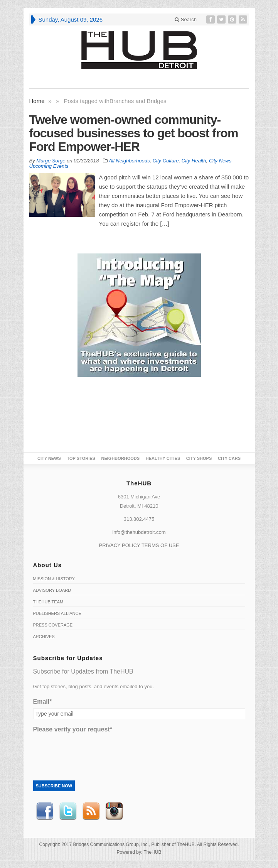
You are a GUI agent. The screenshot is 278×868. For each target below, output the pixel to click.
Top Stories (81, 458)
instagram (114, 811)
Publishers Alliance (57, 613)
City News (220, 161)
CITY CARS (229, 458)
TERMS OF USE (160, 545)
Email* (43, 702)
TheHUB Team (48, 602)
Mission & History (54, 579)
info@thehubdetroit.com (139, 532)
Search (186, 19)
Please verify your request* (73, 729)
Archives (44, 637)
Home (37, 101)
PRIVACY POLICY (120, 545)
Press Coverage (53, 625)
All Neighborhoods (129, 161)
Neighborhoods (121, 458)
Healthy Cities (163, 458)
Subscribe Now (54, 786)
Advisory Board (52, 590)
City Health (194, 161)
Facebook (45, 811)
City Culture (166, 161)
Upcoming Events (49, 166)
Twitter (68, 811)
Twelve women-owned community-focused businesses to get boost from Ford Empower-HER (134, 133)
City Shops (199, 458)
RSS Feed (91, 811)
